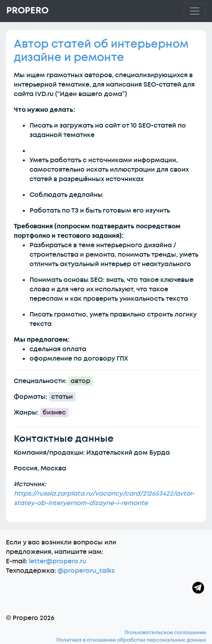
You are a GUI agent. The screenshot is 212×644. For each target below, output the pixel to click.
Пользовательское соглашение (165, 633)
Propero (27, 11)
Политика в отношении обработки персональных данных (131, 640)
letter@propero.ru (58, 561)
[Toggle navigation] (195, 11)
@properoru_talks (86, 571)
